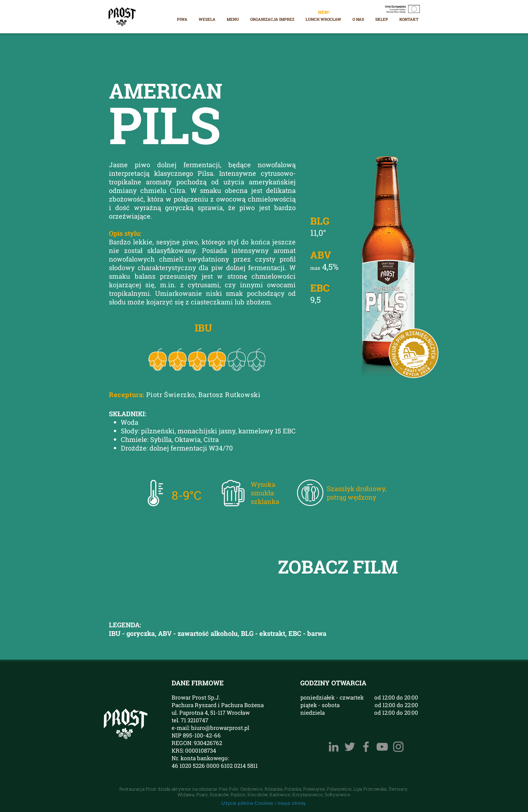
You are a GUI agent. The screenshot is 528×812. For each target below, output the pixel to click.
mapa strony (292, 803)
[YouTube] (382, 747)
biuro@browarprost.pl (220, 728)
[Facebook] (366, 747)
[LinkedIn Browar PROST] (334, 747)
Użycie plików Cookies (247, 803)
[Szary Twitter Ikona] (350, 747)
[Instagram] (398, 747)
